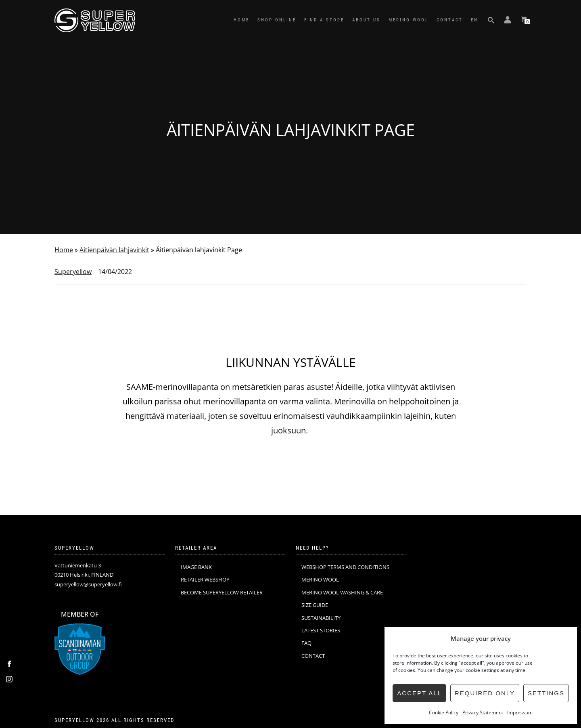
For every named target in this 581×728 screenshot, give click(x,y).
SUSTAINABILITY (321, 618)
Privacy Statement (483, 712)
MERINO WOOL (409, 20)
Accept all (419, 693)
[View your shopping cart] (524, 20)
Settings (546, 693)
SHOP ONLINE (277, 20)
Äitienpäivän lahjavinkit (114, 250)
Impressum (520, 712)
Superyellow (73, 272)
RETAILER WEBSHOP (205, 579)
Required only (485, 693)
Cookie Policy (444, 712)
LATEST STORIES (321, 630)
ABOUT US (366, 20)
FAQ (306, 643)
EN (474, 20)
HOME (241, 20)
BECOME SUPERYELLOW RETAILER (222, 592)
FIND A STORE (324, 20)
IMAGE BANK (196, 567)
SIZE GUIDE (315, 605)
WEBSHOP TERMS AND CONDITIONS (345, 567)
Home (64, 250)
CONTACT (450, 20)
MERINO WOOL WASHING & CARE (342, 592)
